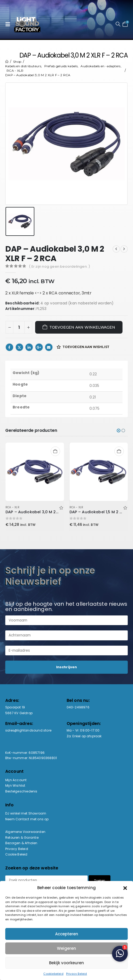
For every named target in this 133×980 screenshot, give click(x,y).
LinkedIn (29, 347)
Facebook (9, 347)
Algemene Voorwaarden (25, 832)
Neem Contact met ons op (27, 819)
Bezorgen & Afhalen (21, 843)
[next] (124, 249)
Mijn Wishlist (15, 785)
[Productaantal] (19, 327)
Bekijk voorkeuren (66, 963)
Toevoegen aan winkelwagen (82, 327)
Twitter (19, 347)
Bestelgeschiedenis (21, 791)
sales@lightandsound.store (28, 730)
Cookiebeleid (53, 974)
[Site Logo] (27, 24)
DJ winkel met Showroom (26, 813)
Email (49, 347)
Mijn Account (16, 780)
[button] (125, 888)
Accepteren (67, 934)
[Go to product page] (35, 472)
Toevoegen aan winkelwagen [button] (55, 451)
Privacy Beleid (77, 974)
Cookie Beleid (16, 854)
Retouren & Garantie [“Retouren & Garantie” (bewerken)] (22, 838)
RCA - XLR (12, 507)
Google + (39, 347)
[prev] (116, 249)
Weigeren (66, 948)
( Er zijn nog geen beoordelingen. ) (59, 266)
